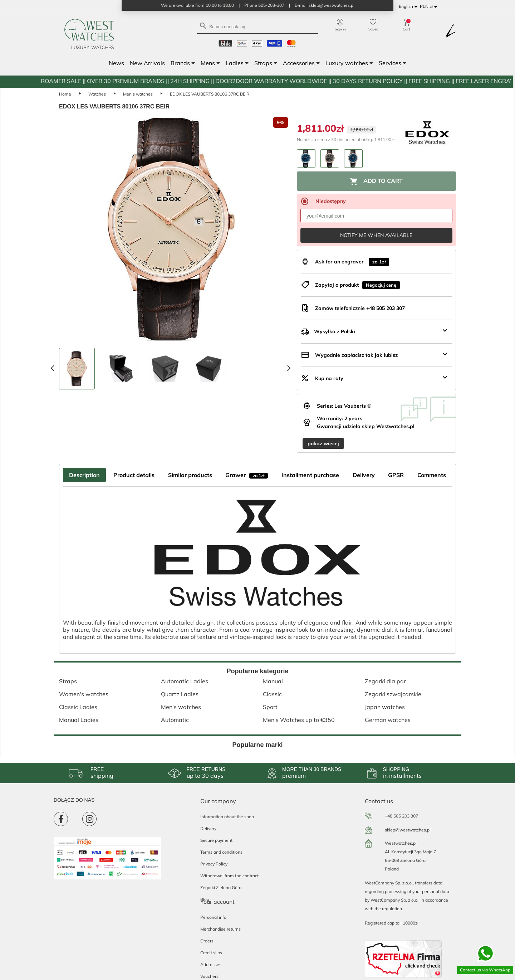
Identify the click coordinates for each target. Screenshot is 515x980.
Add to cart (376, 181)
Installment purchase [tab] (310, 475)
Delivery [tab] (364, 475)
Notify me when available (376, 235)
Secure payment (216, 840)
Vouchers (209, 976)
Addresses (211, 964)
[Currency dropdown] (430, 7)
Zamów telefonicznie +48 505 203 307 (360, 308)
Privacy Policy (214, 864)
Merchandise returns (220, 929)
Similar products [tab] (190, 475)
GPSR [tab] (396, 475)
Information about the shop (227, 817)
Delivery (208, 828)
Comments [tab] (432, 475)
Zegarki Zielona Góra (221, 887)
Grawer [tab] (247, 475)
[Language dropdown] (409, 7)
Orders (207, 941)
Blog (205, 899)
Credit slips (211, 953)
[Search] (257, 26)
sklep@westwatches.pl (408, 830)
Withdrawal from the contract (229, 876)
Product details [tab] (134, 475)
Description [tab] (84, 475)
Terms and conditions (221, 852)
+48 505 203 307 (401, 816)
